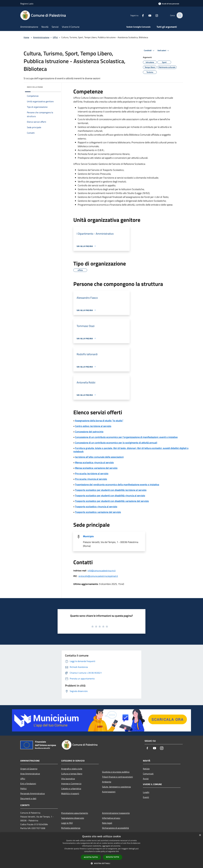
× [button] (200, 835)
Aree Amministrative (30, 774)
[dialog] (101, 850)
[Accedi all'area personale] (169, 4)
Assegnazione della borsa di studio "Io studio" (99, 421)
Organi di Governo (29, 769)
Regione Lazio (27, 4)
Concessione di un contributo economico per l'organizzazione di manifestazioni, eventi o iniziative (126, 437)
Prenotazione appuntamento (75, 813)
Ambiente (107, 782)
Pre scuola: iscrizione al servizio (92, 473)
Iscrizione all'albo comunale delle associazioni (99, 457)
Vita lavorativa (68, 779)
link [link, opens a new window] (117, 851)
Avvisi (146, 779)
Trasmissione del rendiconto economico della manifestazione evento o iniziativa (117, 484)
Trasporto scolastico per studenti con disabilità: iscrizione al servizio (111, 490)
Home (26, 37)
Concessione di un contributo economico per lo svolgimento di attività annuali (116, 443)
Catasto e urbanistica (71, 789)
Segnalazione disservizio (73, 818)
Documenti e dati (28, 798)
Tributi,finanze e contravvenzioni (117, 777)
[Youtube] (148, 15)
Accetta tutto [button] (91, 857)
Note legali (107, 823)
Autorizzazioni (109, 792)
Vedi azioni (164, 51)
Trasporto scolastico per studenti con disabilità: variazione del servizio (112, 501)
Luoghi (146, 792)
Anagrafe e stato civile (72, 769)
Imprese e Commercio (71, 784)
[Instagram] (155, 15)
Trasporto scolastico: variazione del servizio (98, 512)
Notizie (146, 769)
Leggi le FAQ (67, 823)
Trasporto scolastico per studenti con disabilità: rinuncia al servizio (110, 496)
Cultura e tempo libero (72, 774)
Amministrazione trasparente (116, 813)
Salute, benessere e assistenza (116, 787)
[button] (101, 863)
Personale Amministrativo (33, 793)
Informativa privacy (111, 818)
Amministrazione (41, 37)
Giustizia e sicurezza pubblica (116, 772)
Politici (23, 789)
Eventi (146, 797)
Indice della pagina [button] (35, 87)
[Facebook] (141, 15)
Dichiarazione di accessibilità (115, 828)
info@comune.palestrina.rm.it (102, 571)
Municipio (88, 536)
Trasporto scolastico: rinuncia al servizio (96, 507)
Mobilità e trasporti (70, 793)
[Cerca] (179, 15)
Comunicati (148, 774)
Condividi (150, 51)
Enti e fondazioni (28, 784)
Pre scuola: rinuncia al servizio (91, 479)
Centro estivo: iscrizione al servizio (93, 426)
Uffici (55, 37)
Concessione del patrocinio (89, 432)
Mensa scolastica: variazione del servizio (96, 468)
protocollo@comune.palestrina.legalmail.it (98, 576)
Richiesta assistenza (71, 828)
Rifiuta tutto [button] (113, 857)
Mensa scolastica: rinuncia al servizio (94, 462)
